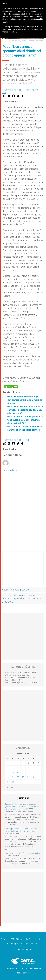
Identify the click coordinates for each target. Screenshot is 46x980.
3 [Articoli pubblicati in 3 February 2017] (28, 763)
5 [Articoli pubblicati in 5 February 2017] (39, 763)
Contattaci (34, 944)
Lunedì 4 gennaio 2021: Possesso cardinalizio (23, 853)
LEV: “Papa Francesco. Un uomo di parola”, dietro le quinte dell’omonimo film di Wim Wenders (22, 831)
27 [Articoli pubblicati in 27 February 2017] (8, 782)
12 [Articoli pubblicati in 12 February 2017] (39, 768)
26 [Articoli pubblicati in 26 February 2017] (39, 777)
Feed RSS (24, 798)
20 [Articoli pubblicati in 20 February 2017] (8, 777)
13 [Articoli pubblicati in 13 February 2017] (8, 773)
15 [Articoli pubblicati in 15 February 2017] (18, 773)
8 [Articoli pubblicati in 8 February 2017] (18, 768)
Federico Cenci (33, 90)
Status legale (13, 944)
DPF (13, 939)
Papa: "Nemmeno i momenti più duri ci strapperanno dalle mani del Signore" (25, 400)
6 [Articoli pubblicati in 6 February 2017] (8, 768)
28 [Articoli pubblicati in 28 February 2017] (13, 782)
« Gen (7, 787)
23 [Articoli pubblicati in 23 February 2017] (23, 777)
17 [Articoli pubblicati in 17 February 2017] (28, 773)
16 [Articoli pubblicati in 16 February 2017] (23, 773)
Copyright (24, 944)
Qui (4, 378)
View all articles (10, 470)
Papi (4, 93)
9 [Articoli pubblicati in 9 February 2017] (23, 768)
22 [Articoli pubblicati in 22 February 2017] (18, 777)
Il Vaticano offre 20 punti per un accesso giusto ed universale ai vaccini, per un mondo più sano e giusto (22, 807)
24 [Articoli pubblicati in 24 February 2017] (28, 777)
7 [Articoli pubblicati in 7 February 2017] (13, 768)
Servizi (41, 939)
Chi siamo (5, 939)
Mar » (12, 787)
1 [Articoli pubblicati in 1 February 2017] (18, 763)
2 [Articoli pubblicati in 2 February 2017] (23, 763)
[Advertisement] (23, 571)
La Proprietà (32, 939)
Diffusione (20, 939)
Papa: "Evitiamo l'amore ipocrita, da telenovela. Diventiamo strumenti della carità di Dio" (25, 420)
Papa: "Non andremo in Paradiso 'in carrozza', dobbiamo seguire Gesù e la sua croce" (25, 410)
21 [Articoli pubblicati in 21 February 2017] (13, 777)
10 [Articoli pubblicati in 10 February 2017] (28, 768)
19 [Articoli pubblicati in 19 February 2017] (39, 773)
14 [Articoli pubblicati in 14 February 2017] (13, 773)
